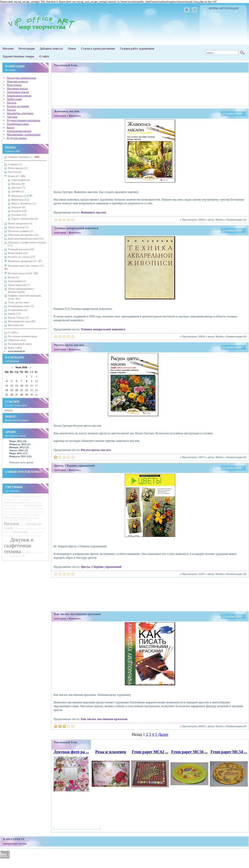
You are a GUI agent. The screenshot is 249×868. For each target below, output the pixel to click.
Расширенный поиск (20, 344)
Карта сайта (15, 348)
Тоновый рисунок (21, 249)
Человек (19, 215)
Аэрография (20, 180)
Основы (22, 509)
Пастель (12, 102)
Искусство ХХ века (35, 509)
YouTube (8, 532)
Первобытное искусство (32, 512)
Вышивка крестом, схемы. (24, 267)
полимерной (34, 515)
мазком (7, 497)
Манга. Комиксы (24, 203)
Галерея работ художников (137, 49)
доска (44, 528)
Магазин (8, 49)
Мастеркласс (11, 518)
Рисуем (15, 496)
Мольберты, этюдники (20, 113)
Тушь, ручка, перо (18, 302)
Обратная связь (17, 340)
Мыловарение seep (22, 321)
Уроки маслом (18, 227)
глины (40, 503)
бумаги (23, 524)
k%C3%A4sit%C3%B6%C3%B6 (18, 520)
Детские (18, 187)
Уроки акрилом (19, 285)
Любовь (20, 506)
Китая (13, 506)
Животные (20, 200)
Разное (41, 552)
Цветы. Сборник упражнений (101, 567)
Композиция (18, 253)
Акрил (7, 541)
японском (20, 536)
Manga (7, 509)
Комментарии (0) (236, 220)
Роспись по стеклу (21, 257)
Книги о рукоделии (25, 219)
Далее (163, 734)
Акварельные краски (19, 95)
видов (13, 556)
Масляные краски (17, 88)
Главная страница (24, 157)
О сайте (44, 56)
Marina (220, 220)
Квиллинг (16, 325)
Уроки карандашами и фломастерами (21, 290)
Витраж (18, 184)
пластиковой (19, 528)
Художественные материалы (23, 120)
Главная (15, 164)
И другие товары (17, 138)
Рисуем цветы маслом (96, 450)
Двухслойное (21, 556)
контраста (33, 532)
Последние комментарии (21, 78)
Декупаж (12, 117)
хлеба (6, 512)
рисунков (36, 528)
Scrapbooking (18, 310)
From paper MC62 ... (150, 752)
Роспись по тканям (18, 106)
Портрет (18, 207)
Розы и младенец (111, 752)
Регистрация (27, 49)
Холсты (11, 110)
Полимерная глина (18, 124)
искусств (16, 500)
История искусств (22, 273)
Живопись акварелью (24, 261)
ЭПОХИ (14, 509)
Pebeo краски (18, 168)
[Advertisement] (150, 89)
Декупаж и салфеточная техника (27, 244)
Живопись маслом (93, 212)
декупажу (26, 500)
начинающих (34, 518)
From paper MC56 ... (189, 752)
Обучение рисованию (23, 235)
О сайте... (13, 332)
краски (7, 506)
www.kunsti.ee (16, 351)
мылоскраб (37, 536)
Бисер (13, 277)
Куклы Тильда (18, 317)
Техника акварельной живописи (103, 329)
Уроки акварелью (20, 223)
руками (41, 532)
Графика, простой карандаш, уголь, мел (25, 297)
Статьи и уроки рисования (98, 49)
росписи (8, 515)
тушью (34, 503)
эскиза (34, 552)
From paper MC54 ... (229, 752)
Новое (72, 49)
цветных (24, 515)
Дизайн (18, 191)
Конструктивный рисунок (26, 238)
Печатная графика (20, 231)
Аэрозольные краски (19, 131)
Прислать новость (17, 81)
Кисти (10, 127)
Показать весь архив (21, 462)
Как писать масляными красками (104, 719)
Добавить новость (51, 49)
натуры (28, 536)
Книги (16, 176)
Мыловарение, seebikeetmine (24, 134)
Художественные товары (18, 56)
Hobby (14, 314)
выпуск (28, 528)
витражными (15, 512)
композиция (20, 532)
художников (9, 536)
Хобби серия (14, 99)
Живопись (22, 195)
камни (7, 556)
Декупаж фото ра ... (71, 752)
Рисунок (19, 211)
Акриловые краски (18, 92)
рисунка (23, 518)
